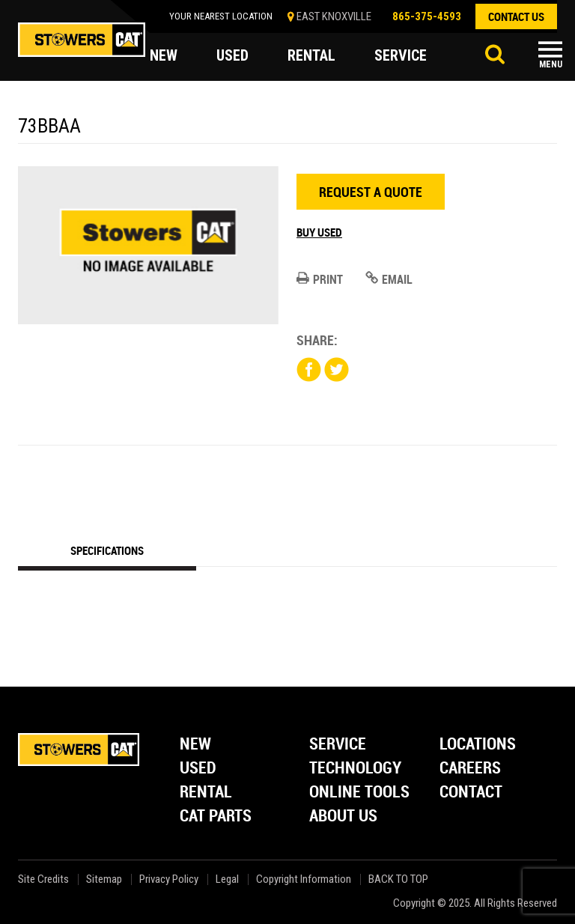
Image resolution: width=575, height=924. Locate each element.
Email (389, 279)
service (401, 55)
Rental (206, 793)
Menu (551, 64)
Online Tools (359, 793)
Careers (470, 769)
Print (320, 279)
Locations (478, 745)
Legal (227, 879)
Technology (355, 769)
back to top (399, 879)
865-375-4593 (427, 16)
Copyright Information (304, 879)
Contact (471, 793)
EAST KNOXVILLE (334, 16)
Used (198, 769)
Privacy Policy (169, 879)
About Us (343, 817)
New (195, 745)
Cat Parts (216, 817)
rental (311, 55)
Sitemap (104, 879)
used (232, 55)
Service (338, 745)
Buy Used (319, 232)
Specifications (107, 550)
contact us (516, 16)
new (164, 55)
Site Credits (43, 879)
